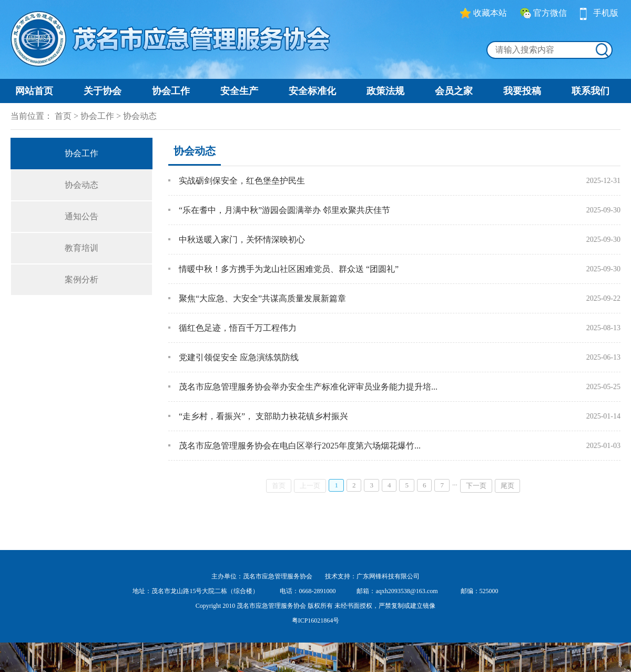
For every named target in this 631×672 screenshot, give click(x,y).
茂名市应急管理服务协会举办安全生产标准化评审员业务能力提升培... (308, 387)
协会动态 (140, 116)
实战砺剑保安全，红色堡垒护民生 (242, 181)
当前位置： (32, 116)
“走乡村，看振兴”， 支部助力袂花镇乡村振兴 (263, 416)
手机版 (599, 13)
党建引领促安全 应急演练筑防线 (239, 357)
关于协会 (103, 91)
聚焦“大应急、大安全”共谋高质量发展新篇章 (262, 298)
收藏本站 (484, 13)
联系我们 (591, 91)
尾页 (507, 486)
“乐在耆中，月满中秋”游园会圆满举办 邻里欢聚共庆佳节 (284, 210)
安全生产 (239, 91)
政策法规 (385, 91)
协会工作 (171, 91)
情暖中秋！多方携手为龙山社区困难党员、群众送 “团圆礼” (289, 269)
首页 (63, 116)
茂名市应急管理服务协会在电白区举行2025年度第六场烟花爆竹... (300, 446)
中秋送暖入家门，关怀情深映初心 (242, 240)
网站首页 (34, 91)
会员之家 (454, 91)
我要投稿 (522, 91)
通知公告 (82, 216)
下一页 (476, 486)
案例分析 (82, 279)
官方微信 (543, 13)
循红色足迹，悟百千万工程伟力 (238, 328)
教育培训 (82, 248)
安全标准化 (312, 91)
